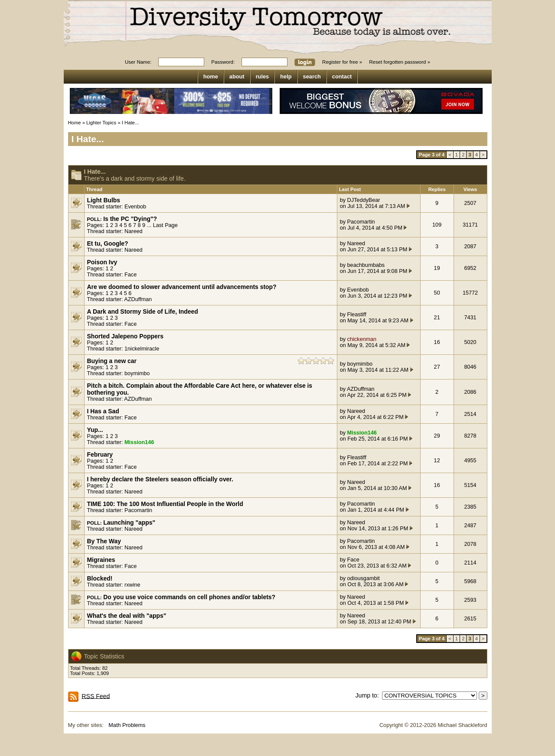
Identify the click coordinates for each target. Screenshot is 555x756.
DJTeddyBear (364, 200)
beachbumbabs (366, 265)
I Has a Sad (103, 411)
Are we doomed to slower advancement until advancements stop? (182, 287)
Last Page (165, 225)
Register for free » (342, 62)
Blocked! (100, 578)
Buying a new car (112, 361)
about (237, 76)
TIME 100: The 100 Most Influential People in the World (165, 504)
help (286, 76)
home (211, 76)
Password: (223, 62)
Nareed (134, 231)
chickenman (362, 339)
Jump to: (369, 695)
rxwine (132, 585)
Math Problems (127, 725)
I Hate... (130, 123)
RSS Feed (96, 696)
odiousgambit (364, 578)
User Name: (138, 62)
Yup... (95, 430)
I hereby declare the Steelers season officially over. (160, 479)
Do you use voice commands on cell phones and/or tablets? (189, 597)
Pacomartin (361, 222)
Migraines (101, 560)
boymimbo (137, 373)
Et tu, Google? (108, 243)
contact (342, 76)
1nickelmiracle (142, 349)
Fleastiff (357, 315)
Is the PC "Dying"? (130, 219)
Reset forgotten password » (400, 62)
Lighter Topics (101, 123)
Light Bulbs (104, 200)
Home (75, 123)
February (100, 454)
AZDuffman (138, 299)
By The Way (104, 541)
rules (263, 76)
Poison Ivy (102, 262)
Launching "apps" (129, 522)
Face (131, 275)
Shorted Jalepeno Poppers (125, 336)
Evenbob (135, 207)
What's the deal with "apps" (127, 616)
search (312, 76)
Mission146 (139, 442)
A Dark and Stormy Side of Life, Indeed (143, 311)
